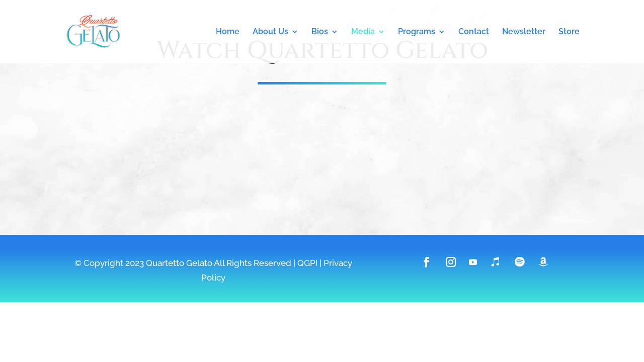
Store (569, 32)
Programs (417, 32)
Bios (320, 32)
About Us (270, 32)
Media (363, 32)
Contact (474, 32)
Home (228, 32)
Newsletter (524, 32)
